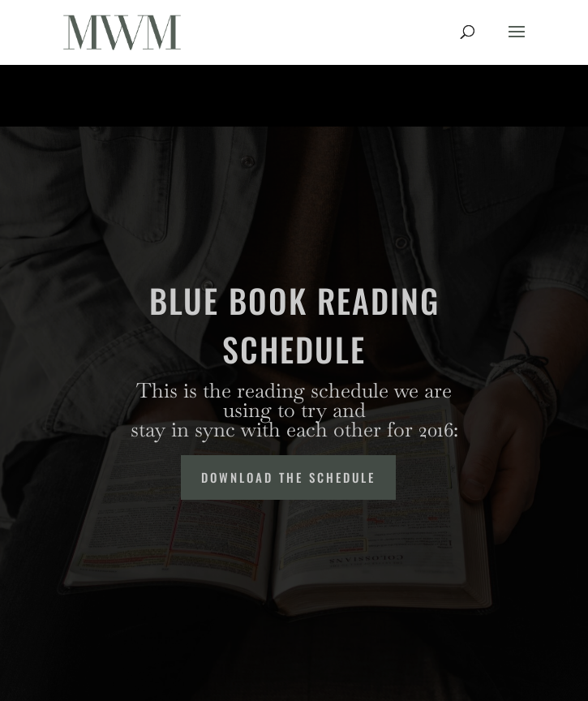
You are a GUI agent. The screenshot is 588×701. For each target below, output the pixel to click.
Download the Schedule (288, 477)
